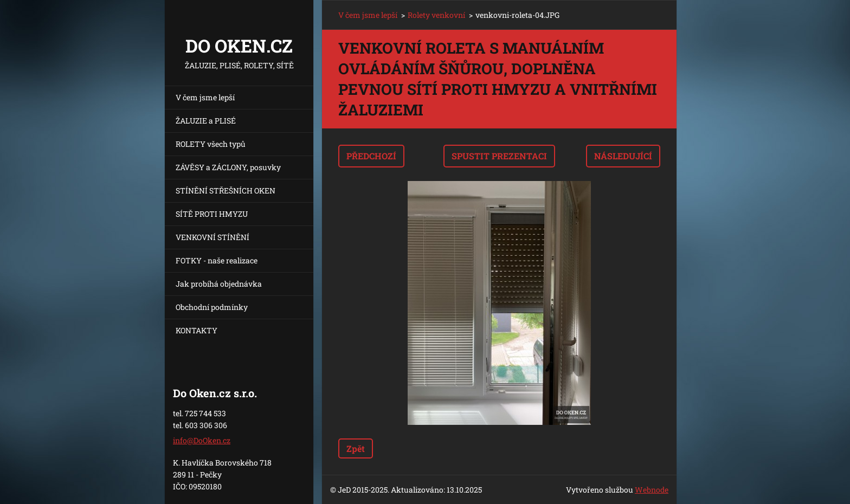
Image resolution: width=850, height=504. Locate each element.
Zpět (356, 448)
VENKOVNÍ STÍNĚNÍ (212, 237)
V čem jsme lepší (205, 97)
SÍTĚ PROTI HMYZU (212, 214)
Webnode (652, 490)
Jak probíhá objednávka (219, 284)
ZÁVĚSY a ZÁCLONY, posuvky (228, 167)
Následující (623, 156)
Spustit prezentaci (499, 156)
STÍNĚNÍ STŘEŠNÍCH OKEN (226, 190)
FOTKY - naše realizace (217, 260)
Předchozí (371, 156)
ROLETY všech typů (211, 144)
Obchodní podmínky (212, 307)
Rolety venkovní (436, 15)
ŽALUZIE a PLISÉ (206, 121)
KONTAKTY (197, 330)
